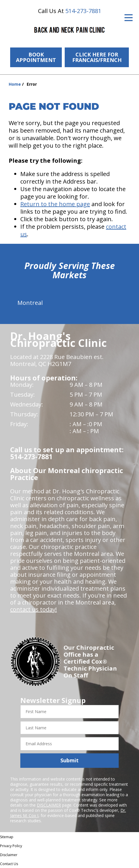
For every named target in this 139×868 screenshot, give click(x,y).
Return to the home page (55, 204)
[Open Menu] (129, 18)
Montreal (30, 303)
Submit (69, 760)
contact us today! (34, 609)
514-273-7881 (83, 11)
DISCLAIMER (49, 805)
